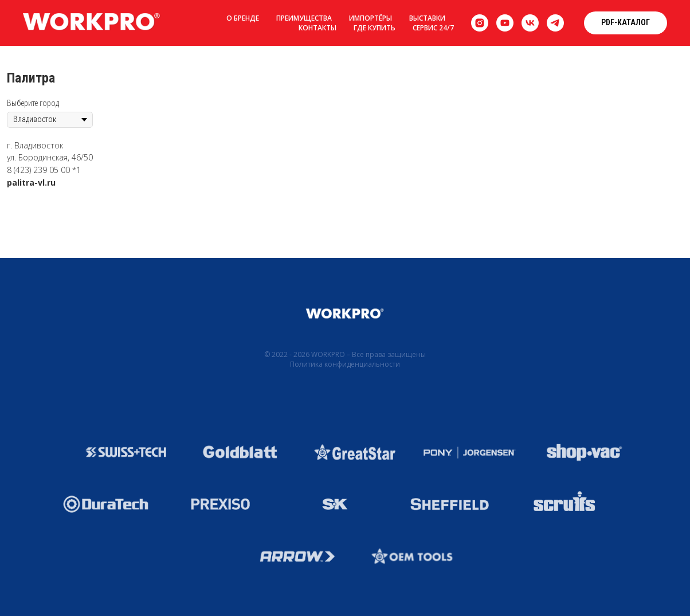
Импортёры (371, 18)
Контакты (317, 28)
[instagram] (480, 23)
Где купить (375, 28)
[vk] (530, 23)
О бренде (243, 18)
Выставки (427, 18)
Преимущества (304, 18)
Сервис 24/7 (433, 28)
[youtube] (505, 23)
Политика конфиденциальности (345, 364)
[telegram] (555, 23)
